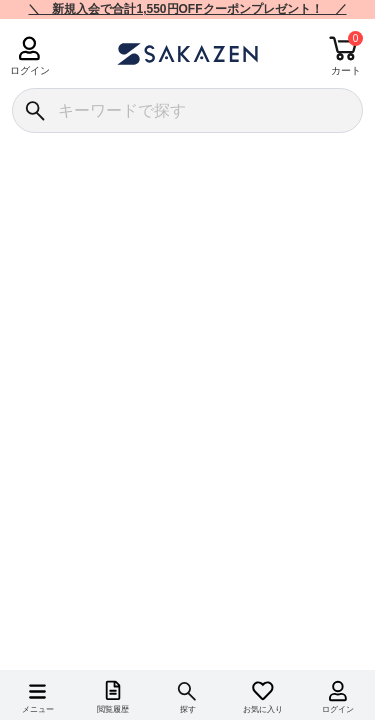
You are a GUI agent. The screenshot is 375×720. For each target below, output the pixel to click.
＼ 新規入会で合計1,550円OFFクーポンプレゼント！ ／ (187, 9)
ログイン (29, 70)
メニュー (38, 709)
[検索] (34, 110)
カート (346, 70)
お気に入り (263, 709)
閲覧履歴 (113, 709)
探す (188, 709)
